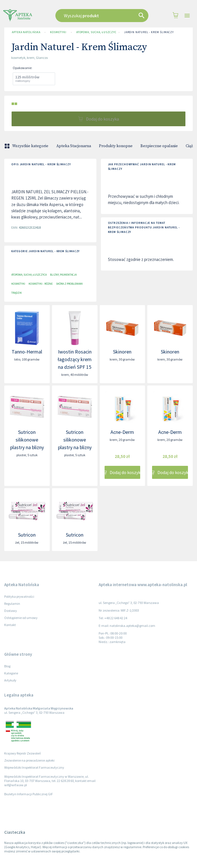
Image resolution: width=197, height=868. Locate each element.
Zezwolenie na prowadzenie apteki (29, 760)
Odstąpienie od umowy (21, 618)
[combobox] (102, 16)
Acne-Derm (122, 432)
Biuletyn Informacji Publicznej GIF (29, 794)
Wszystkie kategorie (27, 146)
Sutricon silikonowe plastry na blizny (27, 440)
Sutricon (27, 535)
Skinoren (122, 352)
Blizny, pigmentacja (63, 275)
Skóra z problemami (69, 284)
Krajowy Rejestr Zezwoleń (23, 753)
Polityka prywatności (19, 596)
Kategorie (11, 673)
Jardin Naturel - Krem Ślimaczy (149, 32)
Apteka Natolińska (26, 32)
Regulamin (12, 604)
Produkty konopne (116, 146)
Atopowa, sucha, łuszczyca (95, 32)
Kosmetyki (58, 32)
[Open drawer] (187, 16)
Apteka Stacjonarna (74, 146)
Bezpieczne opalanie (159, 146)
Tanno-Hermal (27, 352)
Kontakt (10, 625)
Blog (7, 666)
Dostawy (11, 611)
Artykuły (10, 680)
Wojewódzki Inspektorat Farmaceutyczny (34, 767)
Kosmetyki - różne (41, 284)
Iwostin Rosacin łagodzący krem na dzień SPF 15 (75, 359)
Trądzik (17, 293)
